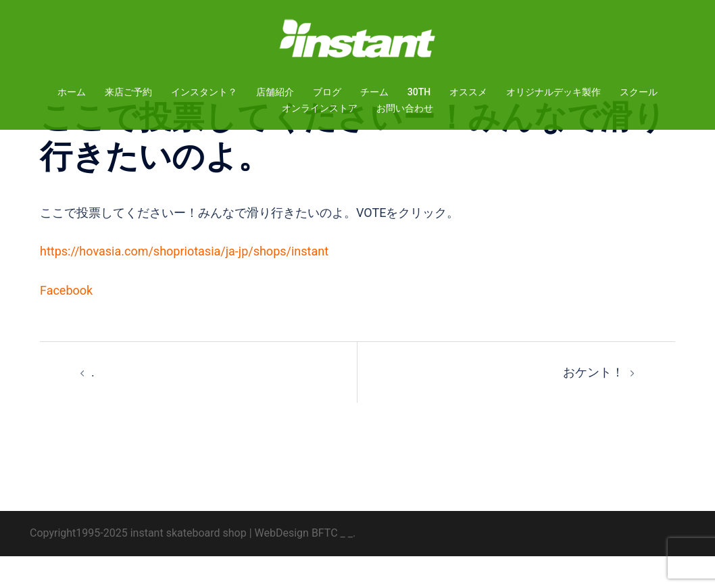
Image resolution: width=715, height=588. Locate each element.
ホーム (72, 92)
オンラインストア (320, 108)
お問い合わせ (405, 108)
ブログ (327, 92)
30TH (419, 92)
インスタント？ (204, 92)
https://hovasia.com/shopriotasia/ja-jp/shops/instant (184, 283)
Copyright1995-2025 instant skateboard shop (138, 565)
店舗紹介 (275, 92)
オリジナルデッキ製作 (553, 92)
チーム (374, 92)
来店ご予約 (128, 92)
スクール (639, 92)
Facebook (66, 322)
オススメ (468, 92)
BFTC (325, 565)
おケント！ (593, 404)
